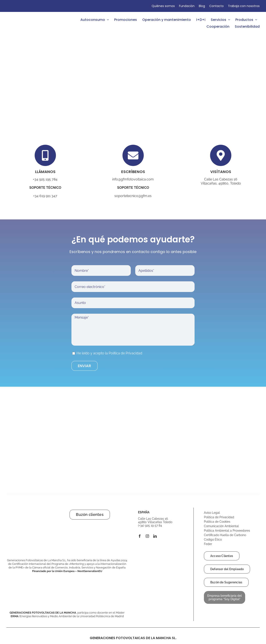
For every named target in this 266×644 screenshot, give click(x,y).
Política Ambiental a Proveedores (227, 531)
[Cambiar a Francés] (19, 6)
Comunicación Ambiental (221, 526)
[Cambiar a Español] (10, 6)
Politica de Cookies (217, 522)
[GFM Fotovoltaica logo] (22, 16)
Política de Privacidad (125, 353)
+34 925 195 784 (45, 179)
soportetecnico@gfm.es (133, 196)
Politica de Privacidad (219, 517)
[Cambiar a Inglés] (15, 6)
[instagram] (147, 536)
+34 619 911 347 (45, 196)
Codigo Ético (213, 540)
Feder (208, 544)
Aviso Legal (212, 513)
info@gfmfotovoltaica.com (133, 179)
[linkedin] (155, 536)
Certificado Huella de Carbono (225, 535)
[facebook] (140, 536)
